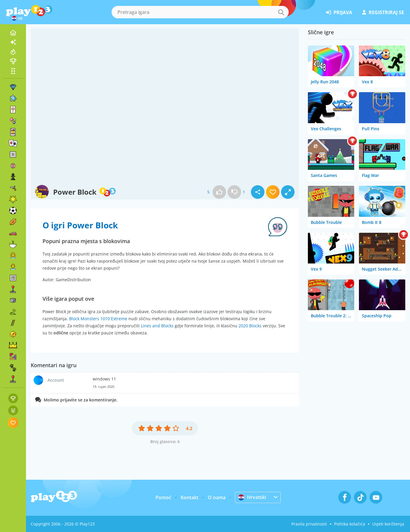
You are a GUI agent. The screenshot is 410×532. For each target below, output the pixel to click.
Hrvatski (252, 497)
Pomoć (163, 497)
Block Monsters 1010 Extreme (98, 319)
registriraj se (383, 12)
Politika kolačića (350, 524)
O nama (217, 497)
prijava (339, 12)
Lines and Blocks (157, 326)
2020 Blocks (250, 326)
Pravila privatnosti (309, 524)
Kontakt (190, 497)
